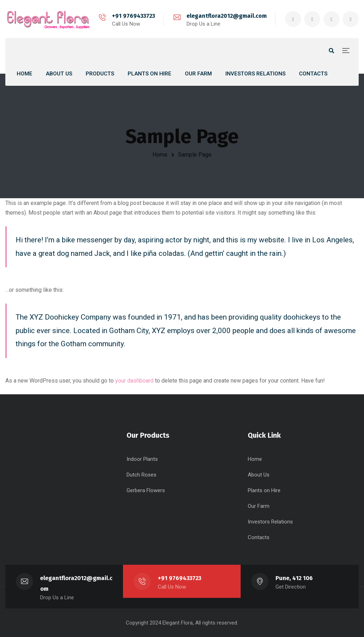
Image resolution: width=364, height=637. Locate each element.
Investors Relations (270, 522)
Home (160, 155)
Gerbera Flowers (146, 490)
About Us (259, 475)
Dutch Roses (141, 475)
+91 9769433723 (133, 16)
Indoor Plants (142, 459)
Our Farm (259, 506)
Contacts (259, 537)
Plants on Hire (264, 490)
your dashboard (134, 381)
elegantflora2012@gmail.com (227, 16)
